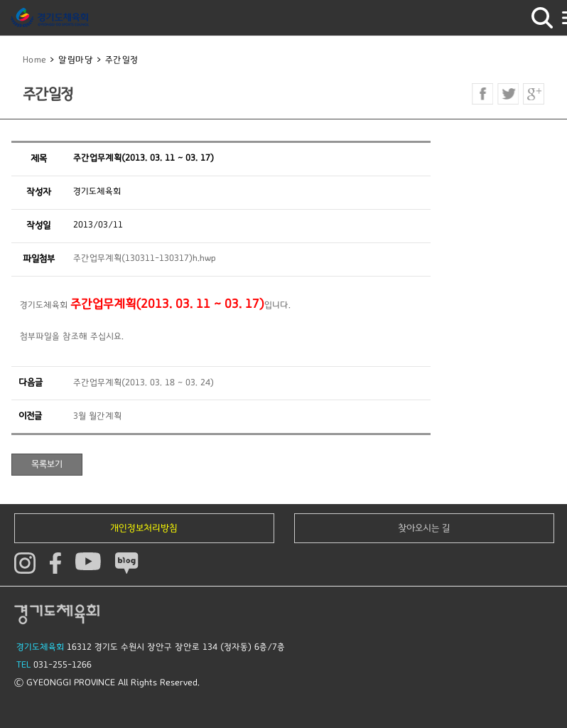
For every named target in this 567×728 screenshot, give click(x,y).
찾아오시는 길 (424, 528)
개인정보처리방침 (144, 528)
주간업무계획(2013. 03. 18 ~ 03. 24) (144, 383)
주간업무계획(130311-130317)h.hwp (145, 258)
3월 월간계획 (97, 416)
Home (35, 60)
